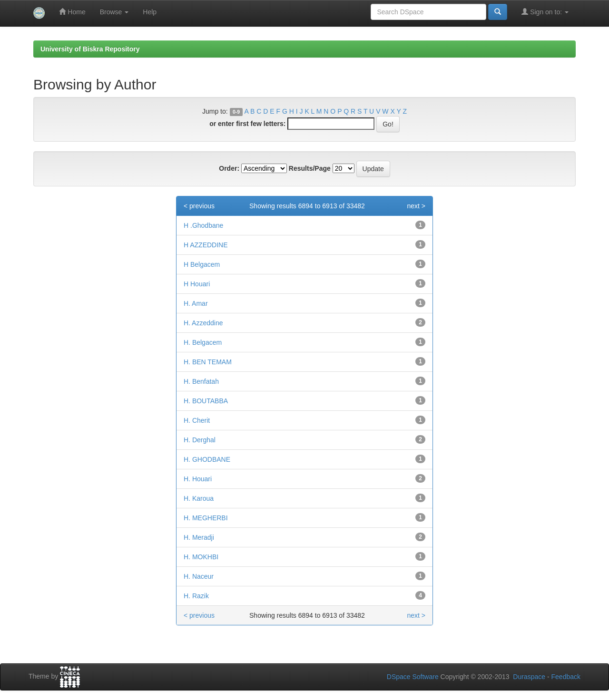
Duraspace (529, 677)
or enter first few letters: (247, 124)
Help (150, 12)
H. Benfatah (201, 381)
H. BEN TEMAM (208, 362)
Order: (229, 168)
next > (416, 206)
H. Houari (198, 479)
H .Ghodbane (203, 225)
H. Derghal (200, 440)
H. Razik (196, 596)
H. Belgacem (203, 342)
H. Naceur (199, 576)
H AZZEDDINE (206, 245)
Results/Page (310, 168)
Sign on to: (545, 12)
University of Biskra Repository (90, 49)
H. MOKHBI (201, 557)
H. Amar (196, 303)
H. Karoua (199, 498)
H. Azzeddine (203, 323)
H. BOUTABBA (206, 401)
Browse (114, 12)
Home (72, 12)
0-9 (236, 112)
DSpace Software (413, 677)
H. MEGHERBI (206, 518)
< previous (199, 206)
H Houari (197, 284)
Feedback (566, 677)
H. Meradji (199, 537)
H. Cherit (197, 420)
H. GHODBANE (207, 459)
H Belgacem (202, 264)
